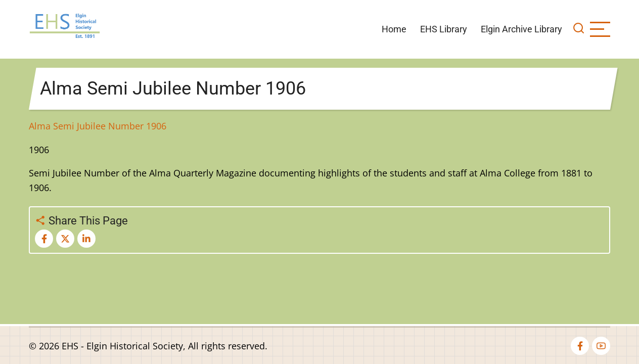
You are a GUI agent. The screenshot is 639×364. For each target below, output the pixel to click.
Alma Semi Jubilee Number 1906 (98, 126)
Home (394, 29)
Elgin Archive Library (521, 29)
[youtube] (601, 346)
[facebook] (580, 346)
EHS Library (444, 29)
